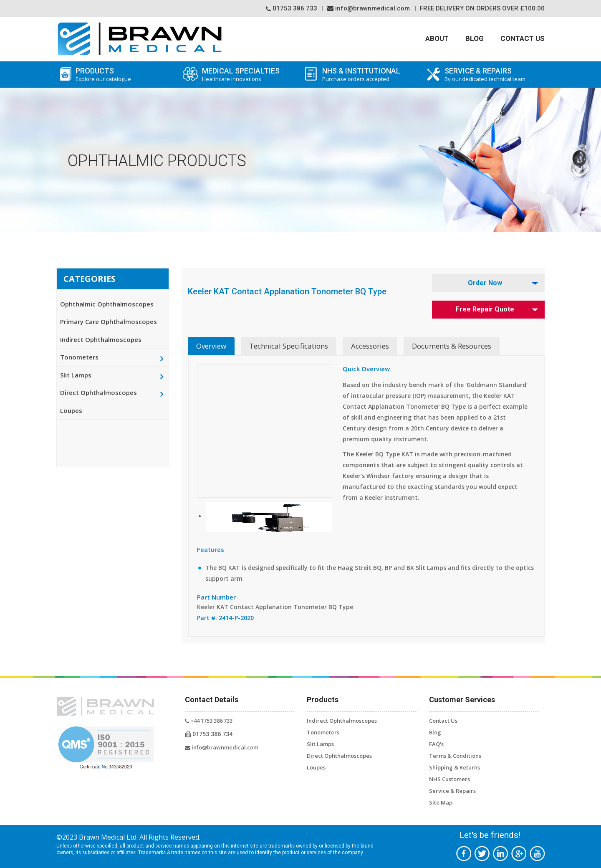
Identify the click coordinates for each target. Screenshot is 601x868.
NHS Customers (449, 779)
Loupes (71, 410)
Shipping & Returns (455, 767)
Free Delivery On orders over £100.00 (482, 8)
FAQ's (436, 744)
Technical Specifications (289, 346)
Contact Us (523, 38)
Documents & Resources (452, 346)
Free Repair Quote (485, 309)
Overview (211, 346)
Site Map (441, 802)
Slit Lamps (76, 375)
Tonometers (79, 357)
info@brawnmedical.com (369, 8)
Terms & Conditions (455, 756)
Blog (475, 38)
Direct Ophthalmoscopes (98, 392)
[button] (269, 516)
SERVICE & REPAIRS (493, 75)
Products (117, 75)
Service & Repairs (452, 791)
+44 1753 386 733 (209, 721)
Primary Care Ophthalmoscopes (109, 321)
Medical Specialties (239, 75)
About (437, 38)
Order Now (485, 283)
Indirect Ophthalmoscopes (101, 339)
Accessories (370, 346)
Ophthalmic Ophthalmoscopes (107, 304)
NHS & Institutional (370, 75)
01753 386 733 (292, 8)
